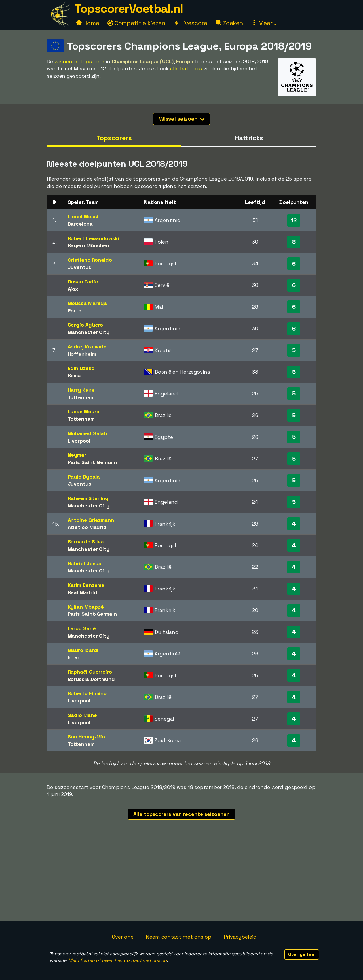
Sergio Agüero (86, 325)
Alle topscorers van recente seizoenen (181, 814)
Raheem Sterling (88, 498)
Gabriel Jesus (85, 563)
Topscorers (114, 138)
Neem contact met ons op (179, 937)
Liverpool (79, 441)
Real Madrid (83, 592)
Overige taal (302, 954)
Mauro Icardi (83, 650)
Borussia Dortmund (91, 679)
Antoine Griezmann (91, 520)
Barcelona (80, 224)
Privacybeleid (240, 937)
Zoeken (229, 23)
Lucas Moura (84, 411)
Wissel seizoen (182, 119)
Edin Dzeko (81, 368)
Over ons (123, 937)
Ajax (73, 289)
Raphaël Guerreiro (90, 672)
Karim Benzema (86, 585)
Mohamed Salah (87, 433)
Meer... (264, 23)
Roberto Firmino (87, 693)
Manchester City (89, 332)
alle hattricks (186, 68)
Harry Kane (81, 390)
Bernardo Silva (86, 542)
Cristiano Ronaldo (90, 260)
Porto (75, 311)
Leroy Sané (82, 628)
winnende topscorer (79, 61)
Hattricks (249, 138)
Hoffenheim (82, 354)
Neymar (77, 455)
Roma (74, 375)
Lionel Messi (83, 216)
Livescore (190, 23)
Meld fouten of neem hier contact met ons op (118, 960)
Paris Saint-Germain (92, 462)
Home (88, 23)
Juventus (80, 267)
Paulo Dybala (84, 477)
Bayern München (89, 245)
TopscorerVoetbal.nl (129, 9)
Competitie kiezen (136, 23)
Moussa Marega (87, 303)
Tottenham (81, 397)
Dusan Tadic (83, 282)
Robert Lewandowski (94, 238)
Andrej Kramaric (87, 347)
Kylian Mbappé (86, 607)
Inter (74, 657)
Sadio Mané (82, 715)
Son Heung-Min (86, 737)
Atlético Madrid (87, 527)
